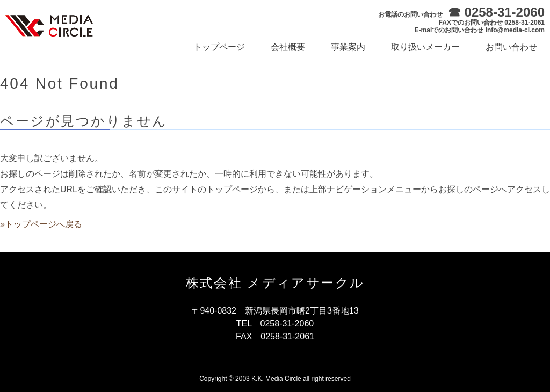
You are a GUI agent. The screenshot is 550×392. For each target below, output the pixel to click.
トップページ (219, 47)
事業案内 (348, 47)
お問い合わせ (511, 47)
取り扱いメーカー (425, 47)
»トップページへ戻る (41, 224)
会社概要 (288, 47)
